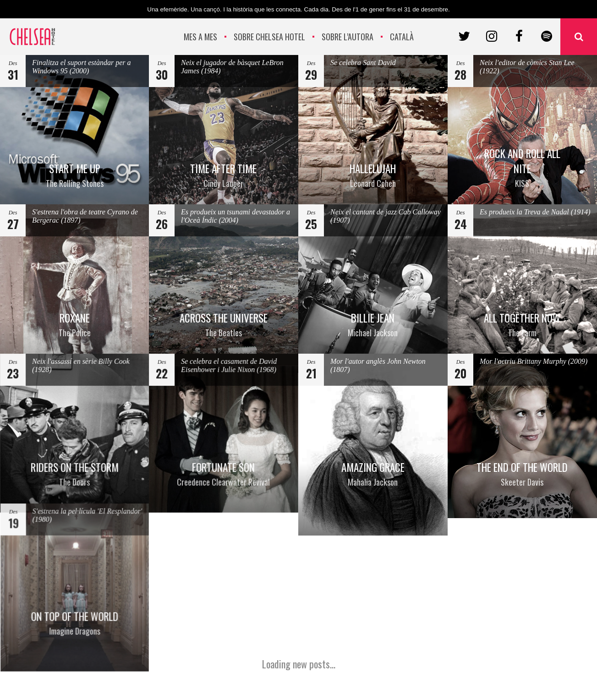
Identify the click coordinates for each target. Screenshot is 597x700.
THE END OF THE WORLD (522, 474)
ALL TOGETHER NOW (522, 325)
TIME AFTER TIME (224, 176)
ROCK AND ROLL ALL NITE (523, 167)
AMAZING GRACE (373, 473)
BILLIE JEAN (373, 325)
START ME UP (75, 176)
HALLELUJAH (373, 175)
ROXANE (75, 325)
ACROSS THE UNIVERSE (224, 325)
